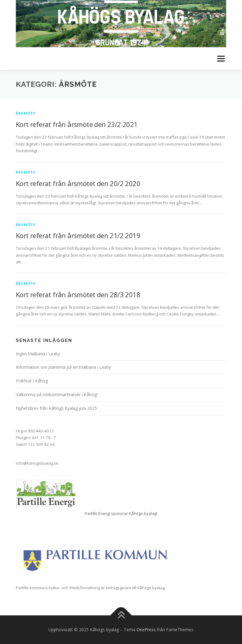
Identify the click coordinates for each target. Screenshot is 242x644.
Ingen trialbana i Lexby (38, 354)
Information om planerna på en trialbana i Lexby (63, 367)
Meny (221, 58)
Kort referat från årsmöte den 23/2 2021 (77, 124)
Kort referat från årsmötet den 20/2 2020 (78, 183)
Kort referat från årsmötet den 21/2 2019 (78, 235)
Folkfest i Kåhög (32, 381)
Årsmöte (26, 113)
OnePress (146, 630)
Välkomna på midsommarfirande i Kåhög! (57, 394)
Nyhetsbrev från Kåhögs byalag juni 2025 (56, 408)
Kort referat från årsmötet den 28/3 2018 (78, 294)
